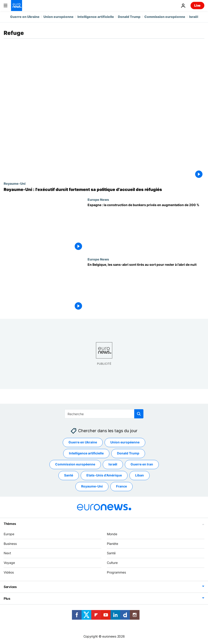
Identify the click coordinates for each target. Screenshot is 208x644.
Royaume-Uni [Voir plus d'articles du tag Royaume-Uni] (92, 486)
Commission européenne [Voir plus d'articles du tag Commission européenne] (75, 464)
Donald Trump (129, 17)
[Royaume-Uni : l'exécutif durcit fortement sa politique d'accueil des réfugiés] (104, 190)
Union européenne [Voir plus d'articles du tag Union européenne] (125, 442)
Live (197, 5)
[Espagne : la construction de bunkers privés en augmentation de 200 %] (146, 227)
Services (10, 587)
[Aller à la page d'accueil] (17, 6)
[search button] (139, 414)
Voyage (9, 563)
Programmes (116, 572)
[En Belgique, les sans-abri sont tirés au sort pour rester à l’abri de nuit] (146, 287)
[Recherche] (104, 414)
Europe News (98, 199)
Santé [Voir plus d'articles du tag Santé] (69, 475)
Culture (112, 563)
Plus (7, 598)
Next (7, 553)
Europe (9, 534)
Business (10, 544)
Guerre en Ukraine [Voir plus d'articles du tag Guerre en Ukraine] (83, 442)
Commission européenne (165, 17)
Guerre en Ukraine (25, 17)
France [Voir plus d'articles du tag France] (121, 486)
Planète (113, 544)
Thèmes (10, 524)
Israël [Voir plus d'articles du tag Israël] (113, 464)
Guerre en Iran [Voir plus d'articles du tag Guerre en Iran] (142, 464)
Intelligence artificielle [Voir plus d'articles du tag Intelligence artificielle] (86, 453)
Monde (112, 534)
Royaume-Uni (15, 183)
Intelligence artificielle (96, 17)
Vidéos (9, 572)
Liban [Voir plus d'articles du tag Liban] (140, 475)
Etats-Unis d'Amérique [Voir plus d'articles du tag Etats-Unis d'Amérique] (104, 475)
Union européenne (58, 17)
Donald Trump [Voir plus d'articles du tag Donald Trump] (128, 453)
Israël (194, 17)
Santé (111, 553)
